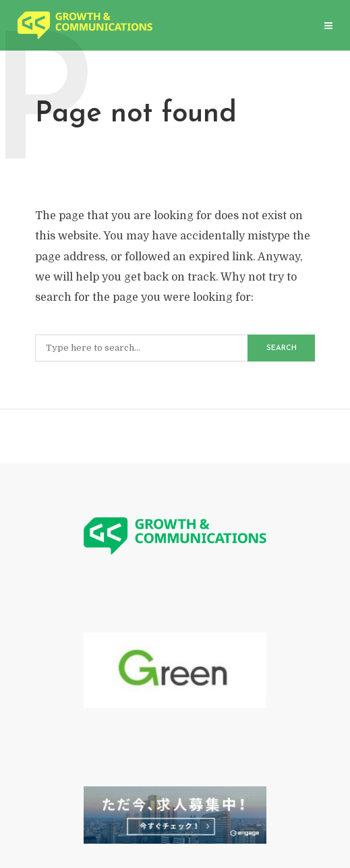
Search (282, 348)
